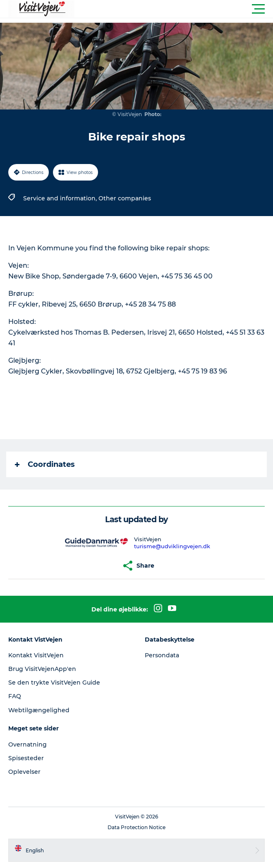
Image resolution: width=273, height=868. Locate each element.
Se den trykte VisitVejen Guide (54, 683)
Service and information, (61, 198)
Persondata (162, 655)
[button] (174, 9)
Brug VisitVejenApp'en (42, 669)
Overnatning (28, 744)
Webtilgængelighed (39, 710)
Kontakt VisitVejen (36, 655)
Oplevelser (24, 772)
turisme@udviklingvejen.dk (172, 546)
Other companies (125, 198)
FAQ (15, 696)
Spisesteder (26, 758)
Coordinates (45, 464)
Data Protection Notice (136, 827)
